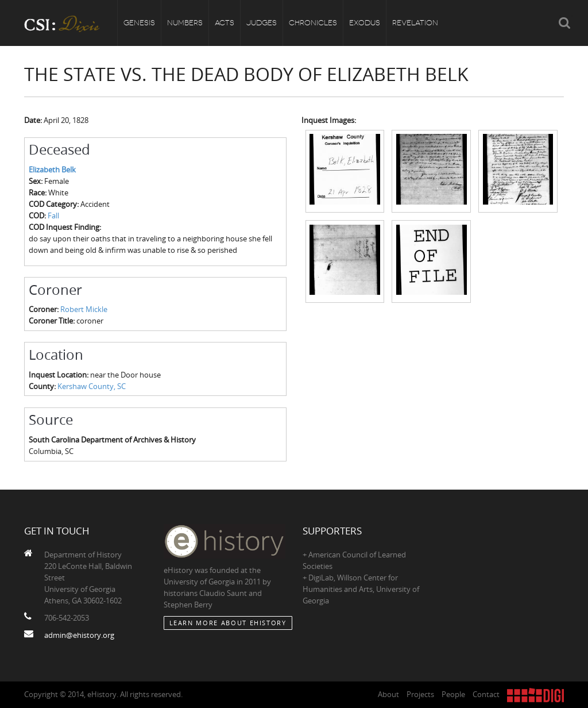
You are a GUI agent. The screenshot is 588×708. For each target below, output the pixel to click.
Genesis (139, 23)
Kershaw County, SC (92, 386)
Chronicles (313, 23)
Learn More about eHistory (228, 623)
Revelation (415, 23)
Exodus (365, 23)
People (453, 694)
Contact (486, 694)
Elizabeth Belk (52, 170)
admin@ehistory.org (79, 635)
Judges (262, 23)
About (388, 694)
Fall (53, 216)
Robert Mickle (84, 309)
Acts (225, 23)
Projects (420, 694)
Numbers (185, 23)
